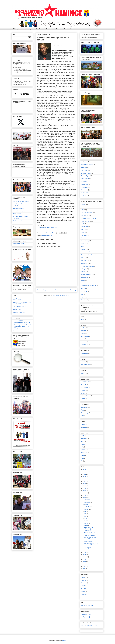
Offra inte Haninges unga (20, 306)
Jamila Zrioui (85, 184)
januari (86, 525)
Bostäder (84, 229)
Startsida (57, 290)
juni (86, 514)
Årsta (83, 410)
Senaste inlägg (41, 290)
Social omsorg (85, 241)
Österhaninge (85, 413)
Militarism (84, 249)
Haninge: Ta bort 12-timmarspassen (18, 299)
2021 (84, 481)
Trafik (83, 238)
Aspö (83, 441)
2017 (84, 491)
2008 (84, 564)
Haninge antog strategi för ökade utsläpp (48, 227)
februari (87, 523)
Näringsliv (84, 269)
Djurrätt (83, 280)
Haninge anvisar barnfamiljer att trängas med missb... (91, 529)
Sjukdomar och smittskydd (88, 255)
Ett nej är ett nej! (88, 541)
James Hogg (85, 190)
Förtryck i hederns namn (88, 266)
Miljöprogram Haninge (19, 244)
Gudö (83, 339)
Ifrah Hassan (85, 187)
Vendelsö (84, 328)
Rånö (83, 458)
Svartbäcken (85, 345)
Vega (83, 319)
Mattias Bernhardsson (87, 165)
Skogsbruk (84, 291)
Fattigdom (84, 244)
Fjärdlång (84, 450)
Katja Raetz (84, 170)
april (86, 518)
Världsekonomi (85, 263)
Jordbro (83, 373)
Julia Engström (85, 179)
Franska (83, 591)
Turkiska (83, 589)
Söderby (83, 331)
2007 (84, 566)
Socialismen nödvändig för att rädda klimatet (91, 544)
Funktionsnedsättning (87, 274)
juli (85, 511)
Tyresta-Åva (84, 407)
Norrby (83, 333)
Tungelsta (84, 385)
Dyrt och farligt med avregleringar (89, 548)
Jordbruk (83, 272)
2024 (84, 474)
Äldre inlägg (72, 290)
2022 (84, 479)
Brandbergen (85, 353)
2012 (84, 555)
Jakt (82, 294)
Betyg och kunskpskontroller (89, 252)
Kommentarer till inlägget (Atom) (61, 295)
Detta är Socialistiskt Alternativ (21, 201)
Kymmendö (84, 453)
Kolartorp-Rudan (86, 365)
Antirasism (84, 235)
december (87, 500)
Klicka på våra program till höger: (23, 29)
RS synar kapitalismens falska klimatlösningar (49, 229)
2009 (84, 562)
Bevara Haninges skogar (19, 309)
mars (86, 521)
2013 (84, 552)
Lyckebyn (84, 342)
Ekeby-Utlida (85, 387)
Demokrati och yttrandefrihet (89, 286)
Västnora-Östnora (86, 396)
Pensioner (84, 283)
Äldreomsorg (48, 29)
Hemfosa (84, 390)
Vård (82, 224)
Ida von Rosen (85, 182)
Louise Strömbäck (86, 173)
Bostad (58, 29)
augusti (87, 509)
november (87, 502)
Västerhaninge (85, 382)
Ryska (83, 597)
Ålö (82, 461)
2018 (84, 488)
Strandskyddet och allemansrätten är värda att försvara (22, 303)
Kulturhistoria (85, 260)
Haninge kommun (86, 614)
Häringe (83, 399)
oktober (87, 504)
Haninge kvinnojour (86, 617)
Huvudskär (84, 439)
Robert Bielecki (48, 235)
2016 (84, 493)
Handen (83, 362)
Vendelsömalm (85, 336)
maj (86, 516)
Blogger (64, 641)
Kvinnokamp (84, 227)
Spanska (83, 577)
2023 (84, 477)
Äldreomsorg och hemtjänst (88, 218)
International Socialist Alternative (90, 626)
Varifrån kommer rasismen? (20, 211)
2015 (84, 495)
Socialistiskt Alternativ (87, 606)
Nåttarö (83, 455)
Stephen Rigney (85, 176)
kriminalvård (84, 277)
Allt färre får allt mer (89, 533)
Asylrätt (83, 207)
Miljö (72, 29)
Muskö (83, 444)
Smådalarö (84, 427)
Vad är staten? (17, 214)
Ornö (83, 436)
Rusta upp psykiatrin (90, 535)
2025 (84, 472)
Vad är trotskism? (18, 221)
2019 (84, 486)
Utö (82, 447)
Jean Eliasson (85, 193)
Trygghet (39, 29)
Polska (83, 586)
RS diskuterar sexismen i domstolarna (91, 538)
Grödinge (84, 393)
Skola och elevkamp (87, 213)
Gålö (82, 416)
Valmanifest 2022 (18, 321)
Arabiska (83, 580)
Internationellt (85, 215)
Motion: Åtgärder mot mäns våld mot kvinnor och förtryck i (22, 326)
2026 (84, 470)
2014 (84, 498)
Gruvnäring (84, 300)
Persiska (83, 594)
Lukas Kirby (84, 196)
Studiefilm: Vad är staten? (20, 312)
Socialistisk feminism (18, 208)
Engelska (84, 583)
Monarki (83, 297)
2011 (84, 557)
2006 (84, 569)
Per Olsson (84, 167)
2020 (84, 484)
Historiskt (84, 289)
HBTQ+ (83, 258)
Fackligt (83, 204)
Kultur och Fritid (85, 221)
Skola (65, 29)
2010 (84, 559)
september (87, 507)
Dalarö (83, 424)
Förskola (83, 232)
